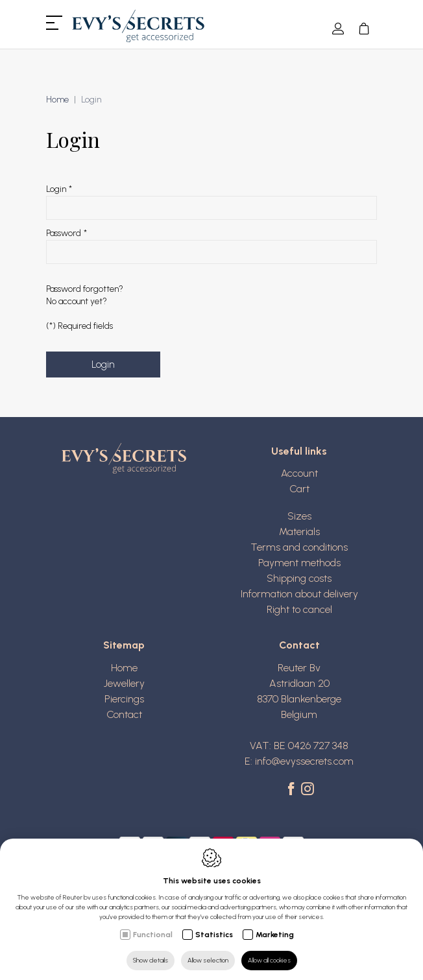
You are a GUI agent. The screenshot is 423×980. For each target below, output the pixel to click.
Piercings (124, 699)
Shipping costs (299, 578)
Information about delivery (299, 594)
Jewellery (124, 683)
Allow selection (208, 960)
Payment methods (299, 563)
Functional (153, 935)
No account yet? (77, 301)
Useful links (299, 451)
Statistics (214, 935)
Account (299, 473)
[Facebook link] (293, 790)
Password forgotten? (85, 289)
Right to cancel (299, 609)
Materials (299, 532)
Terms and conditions (299, 547)
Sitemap (124, 645)
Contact (124, 714)
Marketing (275, 935)
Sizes (299, 516)
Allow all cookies (269, 960)
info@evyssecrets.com (304, 761)
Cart (299, 489)
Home (57, 100)
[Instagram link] (308, 790)
